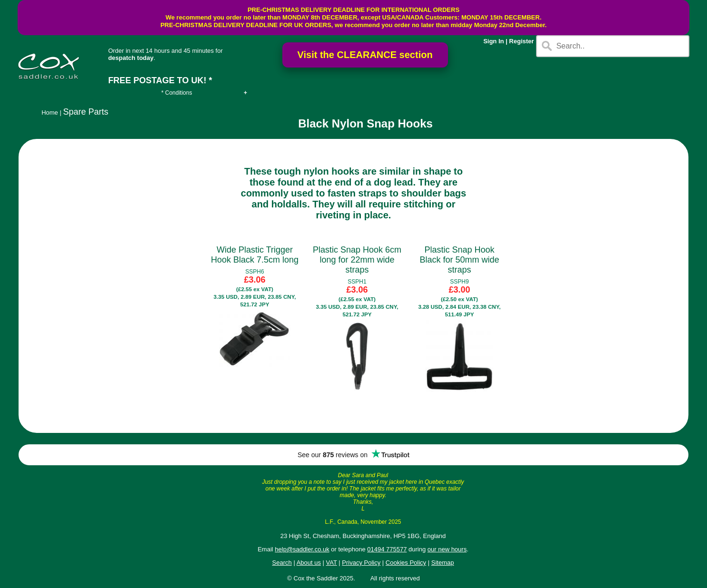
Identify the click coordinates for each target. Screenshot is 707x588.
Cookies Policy (406, 563)
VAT (332, 563)
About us (309, 563)
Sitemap (443, 563)
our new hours (447, 549)
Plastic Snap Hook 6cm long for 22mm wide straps (357, 260)
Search (282, 563)
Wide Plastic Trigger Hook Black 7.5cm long (255, 255)
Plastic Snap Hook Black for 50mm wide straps (459, 260)
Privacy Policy (361, 563)
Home (50, 113)
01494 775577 (387, 549)
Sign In (493, 41)
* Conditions (177, 93)
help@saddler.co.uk (302, 549)
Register (521, 41)
